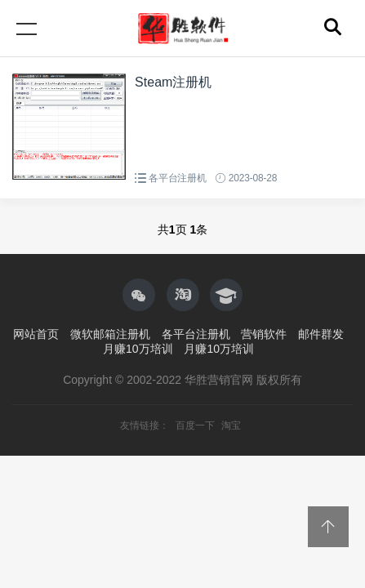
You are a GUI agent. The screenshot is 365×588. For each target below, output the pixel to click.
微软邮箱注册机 (110, 334)
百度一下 (196, 425)
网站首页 (36, 334)
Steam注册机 (173, 82)
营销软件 (264, 334)
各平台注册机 (178, 178)
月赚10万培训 (138, 349)
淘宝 (231, 425)
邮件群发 (321, 334)
